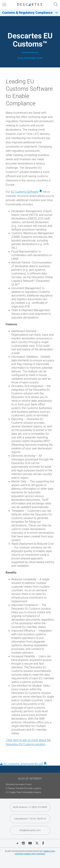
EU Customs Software (25, 192)
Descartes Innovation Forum (19, 784)
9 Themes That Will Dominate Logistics (23, 788)
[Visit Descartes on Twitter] (37, 843)
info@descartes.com (30, 830)
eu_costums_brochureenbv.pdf (22, 764)
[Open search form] (56, 5)
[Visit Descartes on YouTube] (30, 843)
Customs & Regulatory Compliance (27, 13)
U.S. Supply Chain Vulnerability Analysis (23, 792)
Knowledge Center (33, 58)
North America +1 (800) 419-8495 (30, 807)
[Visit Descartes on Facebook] (43, 843)
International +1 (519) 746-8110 (30, 819)
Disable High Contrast (35, 854)
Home (20, 58)
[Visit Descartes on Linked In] (23, 843)
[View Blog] (17, 843)
